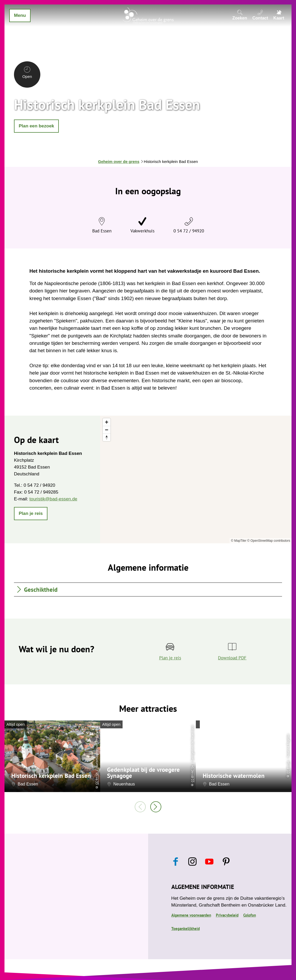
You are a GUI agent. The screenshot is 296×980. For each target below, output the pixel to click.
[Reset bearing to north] (107, 437)
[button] (36, 126)
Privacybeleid (227, 915)
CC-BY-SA (97, 778)
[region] (196, 479)
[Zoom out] (107, 430)
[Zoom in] (107, 422)
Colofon (250, 915)
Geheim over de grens (119, 162)
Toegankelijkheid (186, 929)
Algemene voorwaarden (191, 915)
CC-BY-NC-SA (192, 774)
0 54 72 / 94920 (189, 231)
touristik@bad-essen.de (54, 499)
